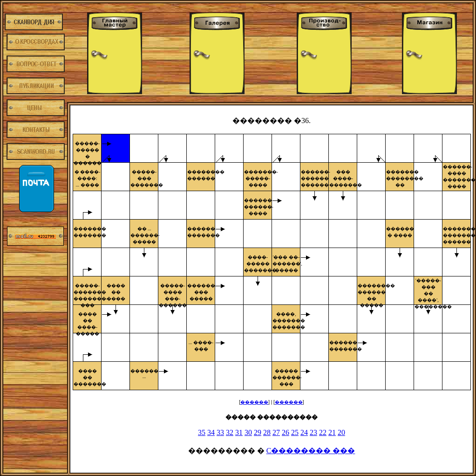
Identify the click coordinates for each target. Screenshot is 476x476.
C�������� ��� (311, 451)
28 (267, 432)
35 (202, 432)
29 (258, 432)
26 (286, 432)
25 (295, 432)
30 (248, 432)
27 (276, 432)
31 (239, 432)
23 (313, 432)
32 (230, 432)
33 (220, 432)
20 (341, 432)
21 (332, 432)
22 (323, 432)
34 (211, 432)
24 (304, 432)
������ (254, 402)
